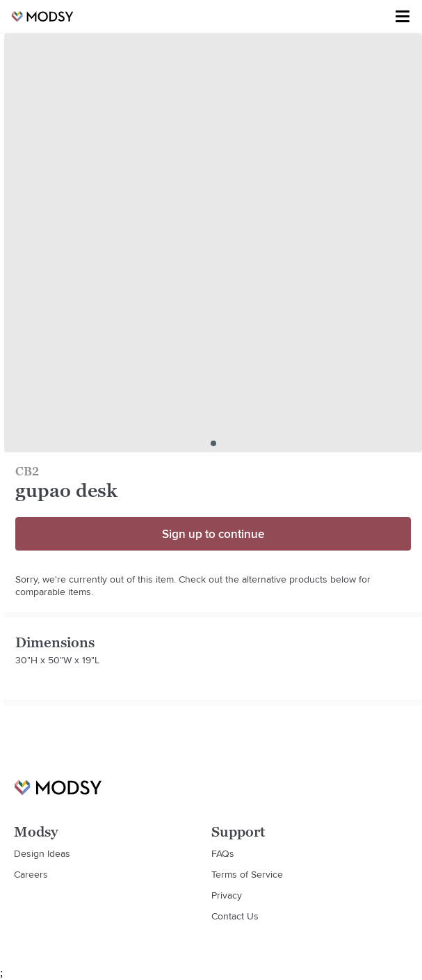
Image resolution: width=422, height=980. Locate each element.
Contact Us (235, 916)
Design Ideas (42, 853)
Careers (31, 874)
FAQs (223, 853)
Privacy (227, 895)
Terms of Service (247, 874)
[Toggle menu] (403, 17)
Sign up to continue (213, 534)
